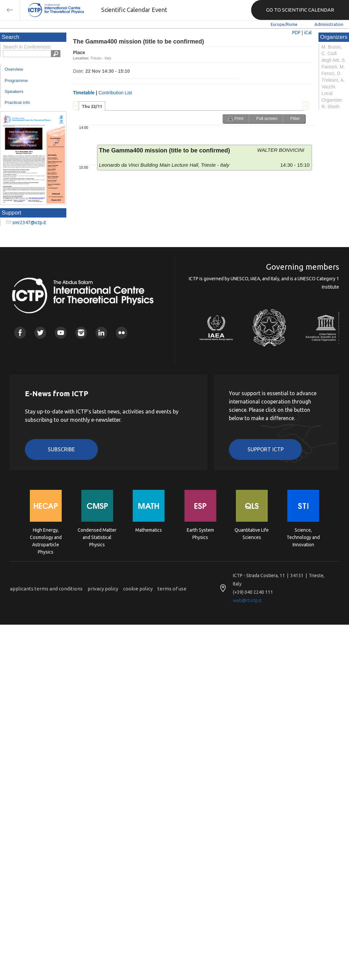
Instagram (81, 333)
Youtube (61, 333)
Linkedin (101, 333)
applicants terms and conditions (46, 589)
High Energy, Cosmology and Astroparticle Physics (46, 537)
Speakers (14, 91)
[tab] (92, 106)
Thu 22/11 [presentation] (92, 106)
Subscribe (61, 449)
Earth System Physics (200, 534)
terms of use (172, 589)
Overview (14, 69)
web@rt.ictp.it (247, 600)
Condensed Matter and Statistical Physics (97, 537)
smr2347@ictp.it (29, 223)
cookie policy (138, 589)
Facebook (20, 333)
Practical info (17, 102)
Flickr (122, 333)
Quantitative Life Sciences (252, 534)
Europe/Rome (284, 24)
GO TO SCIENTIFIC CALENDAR (300, 10)
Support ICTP (266, 449)
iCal (308, 33)
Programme (16, 81)
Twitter (40, 333)
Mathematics (149, 530)
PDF (296, 33)
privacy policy (103, 589)
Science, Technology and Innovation (303, 537)
